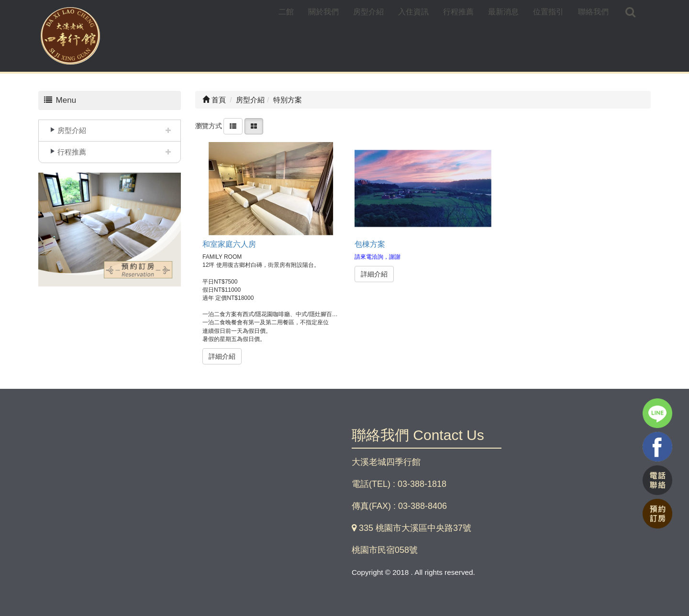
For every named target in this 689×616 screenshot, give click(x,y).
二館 (286, 12)
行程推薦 (458, 12)
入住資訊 (413, 12)
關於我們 (323, 12)
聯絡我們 (593, 12)
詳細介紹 (222, 356)
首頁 (214, 100)
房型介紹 (368, 12)
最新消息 (503, 12)
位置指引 (548, 12)
